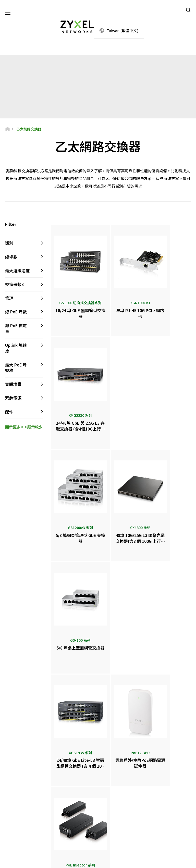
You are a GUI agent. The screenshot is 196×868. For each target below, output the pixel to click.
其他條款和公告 (72, 816)
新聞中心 (114, 795)
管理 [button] (9, 299)
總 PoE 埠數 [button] (16, 312)
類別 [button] (9, 244)
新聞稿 (111, 803)
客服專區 (68, 774)
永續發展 (157, 820)
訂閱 (38, 795)
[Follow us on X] (12, 833)
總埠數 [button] (11, 258)
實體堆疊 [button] (13, 385)
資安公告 (68, 808)
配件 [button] (9, 412)
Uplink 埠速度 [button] (16, 349)
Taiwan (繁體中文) (122, 31)
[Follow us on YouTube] (25, 826)
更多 (121, 639)
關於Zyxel (157, 811)
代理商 (111, 782)
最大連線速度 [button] (17, 271)
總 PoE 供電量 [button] (16, 329)
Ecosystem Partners (164, 791)
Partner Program (162, 782)
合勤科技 (157, 837)
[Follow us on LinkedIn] (38, 826)
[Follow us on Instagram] (24, 833)
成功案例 (157, 828)
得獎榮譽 (112, 811)
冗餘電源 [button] (13, 399)
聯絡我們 (98, 736)
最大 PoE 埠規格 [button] (16, 368)
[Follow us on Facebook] (12, 826)
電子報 (111, 820)
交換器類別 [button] (15, 285)
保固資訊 (68, 799)
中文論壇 (68, 782)
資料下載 (68, 791)
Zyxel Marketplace (118, 774)
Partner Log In (160, 774)
